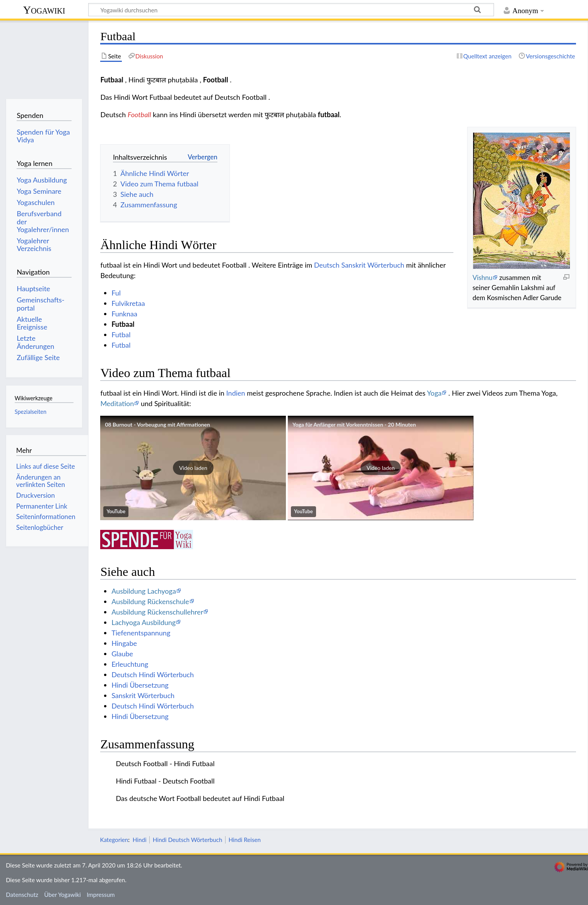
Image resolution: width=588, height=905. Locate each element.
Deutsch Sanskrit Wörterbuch (359, 265)
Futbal (121, 335)
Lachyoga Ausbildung (144, 622)
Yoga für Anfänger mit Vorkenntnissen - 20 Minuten (354, 424)
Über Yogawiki (62, 895)
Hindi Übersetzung (140, 685)
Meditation (117, 403)
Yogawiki (44, 10)
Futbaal (123, 324)
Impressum (101, 895)
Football (139, 114)
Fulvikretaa (128, 303)
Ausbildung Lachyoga (144, 591)
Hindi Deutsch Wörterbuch (188, 840)
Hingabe (124, 643)
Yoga (434, 393)
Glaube (122, 654)
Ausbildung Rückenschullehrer (157, 612)
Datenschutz (22, 895)
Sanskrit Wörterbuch (143, 695)
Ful (116, 293)
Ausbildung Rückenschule (150, 601)
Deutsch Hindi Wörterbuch (153, 674)
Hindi (140, 840)
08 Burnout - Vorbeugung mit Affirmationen (157, 424)
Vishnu (482, 277)
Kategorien (114, 840)
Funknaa (124, 314)
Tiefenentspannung (141, 633)
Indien (236, 393)
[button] (193, 468)
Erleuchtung (130, 664)
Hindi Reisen (245, 840)
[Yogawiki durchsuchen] (291, 10)
